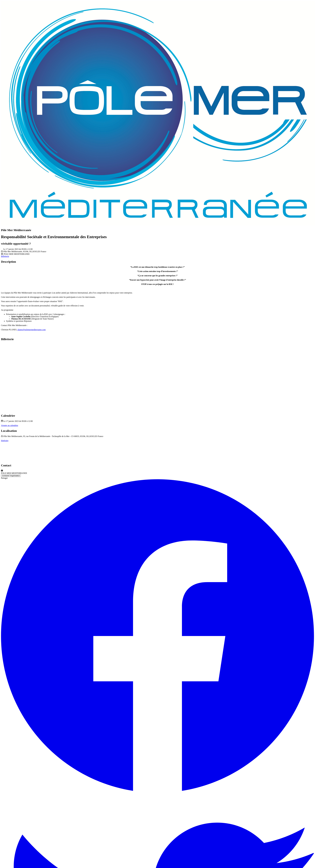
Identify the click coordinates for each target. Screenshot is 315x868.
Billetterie (5, 256)
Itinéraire (5, 441)
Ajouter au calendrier (10, 425)
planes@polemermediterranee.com (32, 330)
